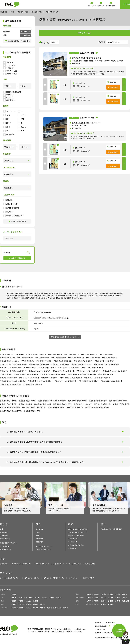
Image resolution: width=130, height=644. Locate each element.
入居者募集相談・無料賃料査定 (111, 529)
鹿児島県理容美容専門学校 (10, 407)
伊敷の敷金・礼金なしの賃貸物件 (40, 381)
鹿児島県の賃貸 (23, 12)
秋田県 (103, 594)
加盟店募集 (110, 623)
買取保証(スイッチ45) (76, 535)
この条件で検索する (17, 258)
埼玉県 (37, 598)
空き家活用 (72, 548)
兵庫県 (96, 601)
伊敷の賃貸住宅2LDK (25, 358)
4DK (21, 131)
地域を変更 (26, 31)
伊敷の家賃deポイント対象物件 (12, 354)
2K (6, 119)
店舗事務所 (4, 532)
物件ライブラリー (89, 578)
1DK (7, 115)
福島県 (125, 594)
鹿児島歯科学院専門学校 (98, 401)
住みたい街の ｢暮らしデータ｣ (54, 578)
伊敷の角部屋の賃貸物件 (83, 361)
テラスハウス (10, 71)
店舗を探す (4, 564)
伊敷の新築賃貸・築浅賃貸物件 (71, 378)
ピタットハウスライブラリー (10, 578)
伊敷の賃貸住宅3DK (59, 358)
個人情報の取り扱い (102, 626)
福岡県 (14, 608)
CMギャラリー (74, 578)
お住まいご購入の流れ (43, 549)
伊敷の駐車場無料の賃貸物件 (92, 368)
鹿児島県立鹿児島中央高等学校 (34, 407)
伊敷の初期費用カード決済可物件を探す (36, 361)
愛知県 (14, 601)
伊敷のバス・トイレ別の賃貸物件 (89, 371)
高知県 (110, 604)
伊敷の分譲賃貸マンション (82, 364)
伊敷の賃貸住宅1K (55, 354)
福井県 (125, 598)
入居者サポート (59, 564)
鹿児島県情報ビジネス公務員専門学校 (52, 401)
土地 (37, 535)
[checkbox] (45, 85)
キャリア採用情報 (75, 564)
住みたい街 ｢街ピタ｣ (32, 578)
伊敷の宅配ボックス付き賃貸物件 (36, 368)
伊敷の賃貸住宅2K (106, 354)
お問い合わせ (113, 87)
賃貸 (13, 12)
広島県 (14, 604)
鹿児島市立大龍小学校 (102, 404)
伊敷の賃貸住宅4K (93, 358)
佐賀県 (21, 608)
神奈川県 (22, 598)
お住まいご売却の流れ (76, 545)
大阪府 (89, 601)
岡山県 (21, 604)
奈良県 (118, 601)
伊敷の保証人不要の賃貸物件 (11, 384)
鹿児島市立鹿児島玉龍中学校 (11, 411)
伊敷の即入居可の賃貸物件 (88, 381)
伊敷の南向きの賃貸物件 (60, 364)
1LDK (22, 115)
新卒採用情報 (90, 564)
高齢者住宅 (4, 539)
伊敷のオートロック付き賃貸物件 (106, 364)
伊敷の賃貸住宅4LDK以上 (10, 361)
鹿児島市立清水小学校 (75, 407)
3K (20, 123)
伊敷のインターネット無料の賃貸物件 (65, 368)
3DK (7, 127)
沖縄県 (66, 608)
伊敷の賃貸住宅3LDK (76, 358)
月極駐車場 (4, 535)
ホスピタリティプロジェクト (22, 564)
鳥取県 (28, 604)
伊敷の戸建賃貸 (6, 374)
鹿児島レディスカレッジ (83, 404)
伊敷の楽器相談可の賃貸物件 (111, 381)
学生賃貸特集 (5, 546)
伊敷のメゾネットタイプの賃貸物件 (13, 364)
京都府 (103, 601)
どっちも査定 (73, 539)
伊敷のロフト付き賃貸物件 (105, 361)
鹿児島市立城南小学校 (32, 411)
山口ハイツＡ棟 (87, 117)
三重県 (36, 601)
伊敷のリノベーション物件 (29, 378)
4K (6, 131)
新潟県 (103, 598)
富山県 (118, 598)
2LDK (7, 123)
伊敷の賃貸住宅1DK (72, 354)
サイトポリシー (100, 629)
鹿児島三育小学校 (26, 404)
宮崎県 (50, 608)
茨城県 (59, 598)
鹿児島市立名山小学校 (8, 401)
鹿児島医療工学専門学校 (118, 401)
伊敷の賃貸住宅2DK (7, 358)
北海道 (14, 594)
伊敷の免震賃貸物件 (106, 374)
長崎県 (28, 608)
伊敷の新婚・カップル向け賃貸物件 (13, 381)
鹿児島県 (58, 608)
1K (20, 111)
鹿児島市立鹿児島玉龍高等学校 (97, 407)
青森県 (89, 594)
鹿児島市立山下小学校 (8, 404)
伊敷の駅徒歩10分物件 (9, 378)
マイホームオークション (77, 532)
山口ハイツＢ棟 (87, 53)
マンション (9, 65)
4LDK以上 (9, 135)
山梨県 (89, 598)
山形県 (118, 594)
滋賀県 (110, 601)
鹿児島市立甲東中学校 (121, 404)
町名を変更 (26, 35)
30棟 (53, 42)
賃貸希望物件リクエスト (9, 543)
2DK (21, 119)
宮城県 (110, 594)
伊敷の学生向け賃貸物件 (33, 384)
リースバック (73, 542)
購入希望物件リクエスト (44, 546)
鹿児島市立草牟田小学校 (62, 404)
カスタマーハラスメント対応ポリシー (107, 633)
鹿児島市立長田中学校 (27, 401)
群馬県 (44, 598)
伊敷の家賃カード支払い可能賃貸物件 (82, 374)
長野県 (96, 598)
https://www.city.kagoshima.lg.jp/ (51, 318)
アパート (8, 62)
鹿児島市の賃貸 (37, 12)
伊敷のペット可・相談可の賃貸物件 (97, 378)
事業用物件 (40, 542)
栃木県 (51, 598)
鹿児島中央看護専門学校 (77, 401)
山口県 (43, 604)
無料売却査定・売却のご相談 (78, 529)
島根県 (36, 604)
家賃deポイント (6, 549)
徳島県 (103, 604)
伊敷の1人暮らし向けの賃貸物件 (26, 374)
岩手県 (96, 594)
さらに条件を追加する (17, 221)
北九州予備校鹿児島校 (56, 407)
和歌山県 (126, 601)
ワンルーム (9, 111)
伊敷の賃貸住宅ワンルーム (36, 354)
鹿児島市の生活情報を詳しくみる (65, 337)
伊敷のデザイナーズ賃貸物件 (64, 371)
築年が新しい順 (114, 42)
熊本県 (43, 608)
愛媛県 (96, 604)
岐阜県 (28, 601)
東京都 (14, 598)
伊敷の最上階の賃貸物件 (63, 361)
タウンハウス (10, 74)
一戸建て (8, 68)
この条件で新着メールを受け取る (17, 41)
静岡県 (21, 601)
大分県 (36, 608)
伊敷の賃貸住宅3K (42, 358)
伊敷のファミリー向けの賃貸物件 (53, 374)
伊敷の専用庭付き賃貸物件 (39, 364)
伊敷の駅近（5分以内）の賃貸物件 (115, 371)
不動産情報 (4, 12)
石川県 (110, 598)
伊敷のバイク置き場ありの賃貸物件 (13, 371)
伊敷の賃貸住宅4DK (110, 358)
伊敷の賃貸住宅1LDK (89, 354)
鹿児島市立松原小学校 (43, 404)
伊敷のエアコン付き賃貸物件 (40, 371)
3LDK (22, 127)
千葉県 (30, 598)
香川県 (89, 604)
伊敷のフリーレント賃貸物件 (65, 381)
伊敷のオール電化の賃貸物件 (11, 368)
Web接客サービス (43, 564)
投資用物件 (40, 539)
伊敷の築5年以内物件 (49, 378)
